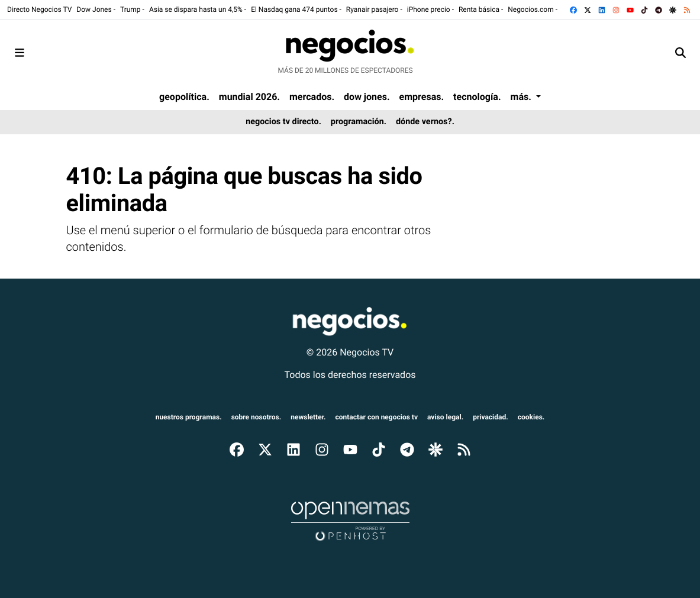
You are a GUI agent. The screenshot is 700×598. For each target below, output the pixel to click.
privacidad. (491, 417)
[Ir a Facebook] (575, 10)
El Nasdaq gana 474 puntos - (296, 9)
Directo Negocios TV (39, 9)
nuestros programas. (189, 417)
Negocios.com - (533, 9)
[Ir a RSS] (688, 10)
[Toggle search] (680, 53)
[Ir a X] (589, 10)
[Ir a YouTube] (631, 10)
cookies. (531, 417)
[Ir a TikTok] (646, 10)
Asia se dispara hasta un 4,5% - (198, 9)
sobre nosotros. (257, 417)
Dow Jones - (96, 9)
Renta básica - (481, 9)
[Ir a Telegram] (660, 10)
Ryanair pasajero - (374, 9)
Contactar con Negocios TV (377, 417)
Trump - (132, 9)
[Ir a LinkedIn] (603, 10)
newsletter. (308, 417)
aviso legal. (445, 417)
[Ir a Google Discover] (674, 10)
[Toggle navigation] (20, 53)
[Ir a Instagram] (617, 10)
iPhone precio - (430, 9)
